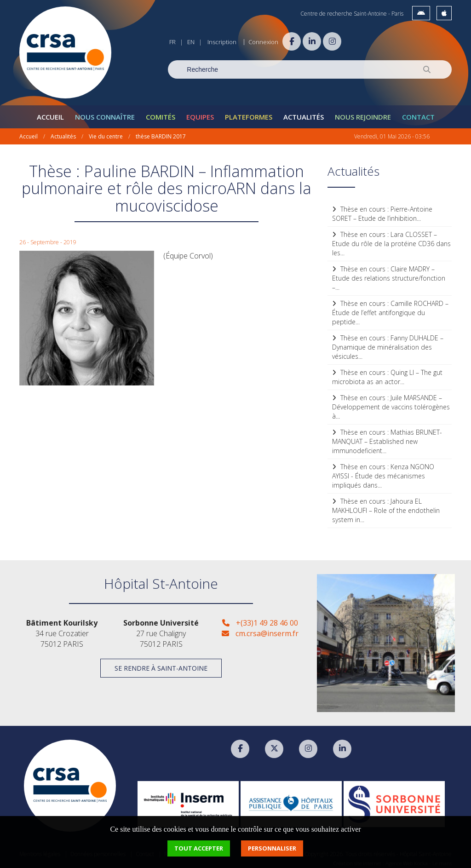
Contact (418, 113)
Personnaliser (272, 848)
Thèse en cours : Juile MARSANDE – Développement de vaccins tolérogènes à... (391, 403)
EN (191, 42)
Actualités (304, 113)
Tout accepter (199, 848)
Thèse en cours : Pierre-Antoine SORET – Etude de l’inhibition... (382, 210)
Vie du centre (106, 133)
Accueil (50, 113)
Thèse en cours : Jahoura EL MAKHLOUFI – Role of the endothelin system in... (386, 507)
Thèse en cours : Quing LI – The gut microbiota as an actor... (387, 373)
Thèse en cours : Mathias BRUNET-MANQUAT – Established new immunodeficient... (387, 438)
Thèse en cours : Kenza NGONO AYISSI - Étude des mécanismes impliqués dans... (383, 472)
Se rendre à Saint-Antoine (161, 665)
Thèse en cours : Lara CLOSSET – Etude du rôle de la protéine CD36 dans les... (391, 240)
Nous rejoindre (363, 113)
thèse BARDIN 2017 (161, 133)
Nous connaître (105, 113)
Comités (161, 113)
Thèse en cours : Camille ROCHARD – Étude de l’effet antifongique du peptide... (390, 309)
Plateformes (249, 113)
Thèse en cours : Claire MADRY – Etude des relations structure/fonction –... (389, 274)
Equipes (200, 113)
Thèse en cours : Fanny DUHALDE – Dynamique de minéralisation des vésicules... (388, 343)
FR (172, 42)
